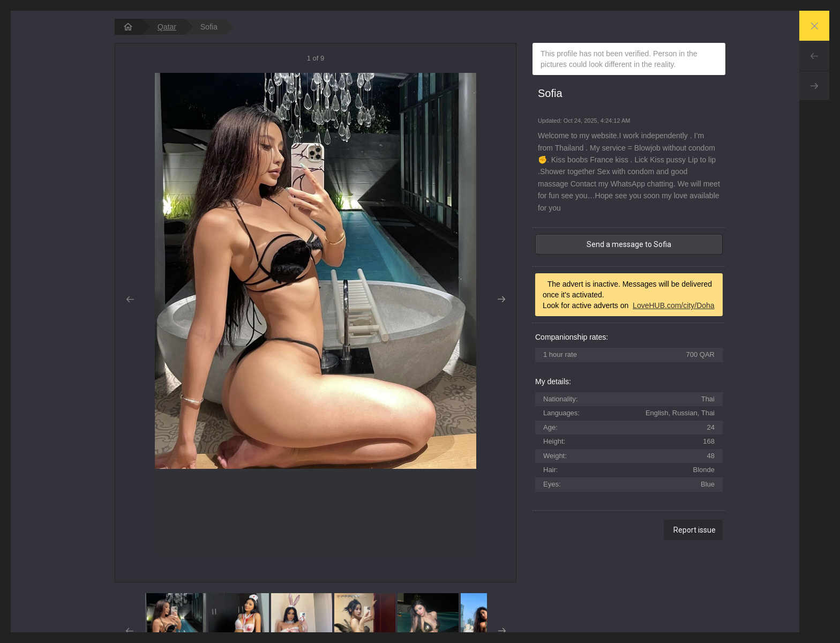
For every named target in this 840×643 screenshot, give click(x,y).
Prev (814, 56)
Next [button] (501, 300)
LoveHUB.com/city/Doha (674, 305)
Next (814, 86)
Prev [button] (130, 300)
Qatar (167, 27)
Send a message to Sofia (629, 244)
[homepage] (128, 27)
